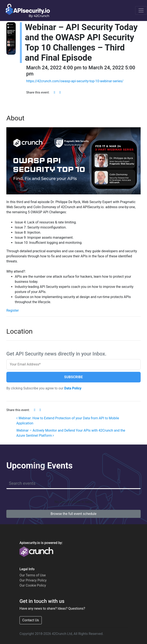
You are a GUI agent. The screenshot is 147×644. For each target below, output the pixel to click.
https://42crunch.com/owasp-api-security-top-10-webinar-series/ (75, 81)
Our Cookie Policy (33, 585)
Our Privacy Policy (33, 580)
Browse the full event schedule (73, 514)
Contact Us (31, 620)
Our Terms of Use (33, 575)
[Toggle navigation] (141, 10)
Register (13, 310)
